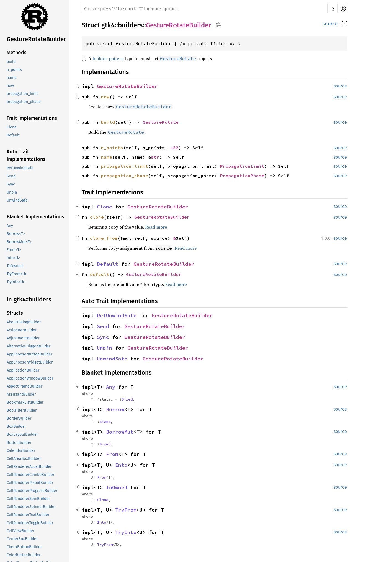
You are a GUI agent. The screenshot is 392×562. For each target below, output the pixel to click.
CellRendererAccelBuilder (29, 467)
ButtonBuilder (19, 443)
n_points (14, 70)
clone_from (104, 238)
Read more (156, 227)
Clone (12, 127)
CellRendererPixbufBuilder (30, 483)
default (100, 274)
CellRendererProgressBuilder (32, 491)
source (330, 24)
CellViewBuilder (20, 531)
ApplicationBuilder (23, 370)
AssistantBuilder (21, 394)
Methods (17, 53)
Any (10, 226)
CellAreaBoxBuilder (24, 459)
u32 (174, 148)
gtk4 (108, 25)
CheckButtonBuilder (24, 547)
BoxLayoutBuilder (22, 435)
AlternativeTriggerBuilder (29, 346)
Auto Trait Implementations (26, 155)
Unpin (12, 192)
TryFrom (126, 510)
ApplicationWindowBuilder (30, 378)
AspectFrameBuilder (24, 386)
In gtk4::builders (29, 299)
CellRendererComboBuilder (30, 475)
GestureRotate (161, 122)
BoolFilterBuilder (22, 410)
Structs (15, 313)
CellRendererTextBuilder (28, 515)
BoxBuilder (16, 426)
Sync (11, 184)
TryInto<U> (16, 282)
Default (13, 135)
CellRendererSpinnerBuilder (31, 507)
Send (11, 176)
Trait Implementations (32, 118)
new (10, 86)
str (155, 157)
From (112, 454)
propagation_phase (24, 102)
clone (97, 217)
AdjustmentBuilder (23, 338)
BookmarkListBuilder (25, 402)
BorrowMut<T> (19, 242)
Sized (127, 399)
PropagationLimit (242, 166)
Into (121, 465)
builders (130, 25)
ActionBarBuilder (22, 330)
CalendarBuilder (21, 451)
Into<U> (13, 258)
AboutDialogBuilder (24, 322)
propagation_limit (22, 94)
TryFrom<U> (17, 274)
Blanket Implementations (35, 217)
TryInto (126, 532)
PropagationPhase (242, 176)
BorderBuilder (19, 418)
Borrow (115, 409)
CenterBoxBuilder (22, 539)
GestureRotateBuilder (36, 39)
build (11, 62)
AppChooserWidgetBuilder (30, 362)
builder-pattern (108, 58)
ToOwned (15, 266)
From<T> (14, 250)
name (12, 78)
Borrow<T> (16, 234)
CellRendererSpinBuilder (28, 499)
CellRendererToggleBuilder (30, 523)
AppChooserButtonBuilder (29, 354)
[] (345, 24)
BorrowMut (120, 432)
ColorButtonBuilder (24, 555)
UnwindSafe (17, 200)
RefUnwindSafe (20, 168)
